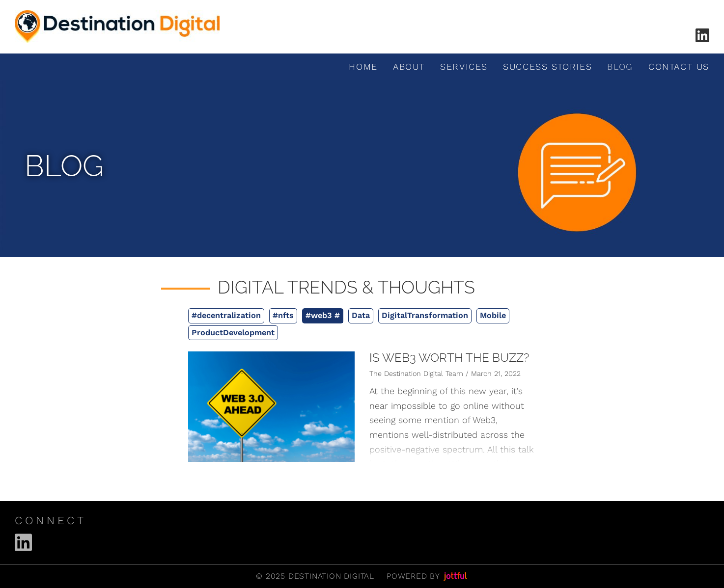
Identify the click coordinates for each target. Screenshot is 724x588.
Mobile (493, 315)
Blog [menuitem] (620, 67)
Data (361, 315)
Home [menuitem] (363, 67)
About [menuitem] (409, 67)
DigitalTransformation (425, 315)
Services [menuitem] (464, 67)
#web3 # (323, 315)
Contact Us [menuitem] (679, 67)
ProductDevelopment (233, 333)
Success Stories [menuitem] (547, 67)
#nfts (283, 315)
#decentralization (226, 315)
